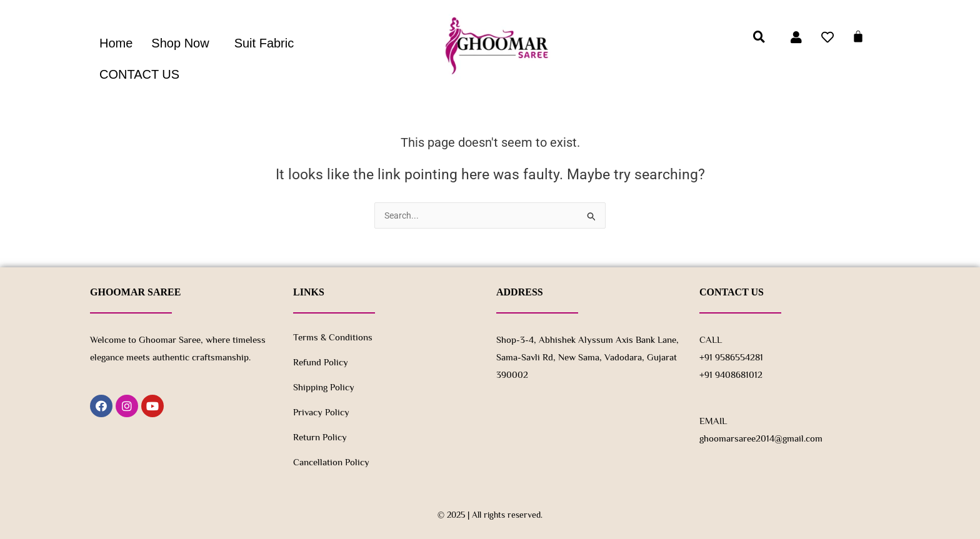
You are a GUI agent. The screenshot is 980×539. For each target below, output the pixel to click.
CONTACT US (139, 74)
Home (116, 43)
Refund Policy (321, 362)
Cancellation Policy (331, 462)
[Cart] (858, 36)
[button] (183, 43)
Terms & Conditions (333, 337)
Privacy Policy (321, 412)
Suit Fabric (264, 43)
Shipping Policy (324, 387)
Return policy (320, 437)
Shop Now (180, 43)
